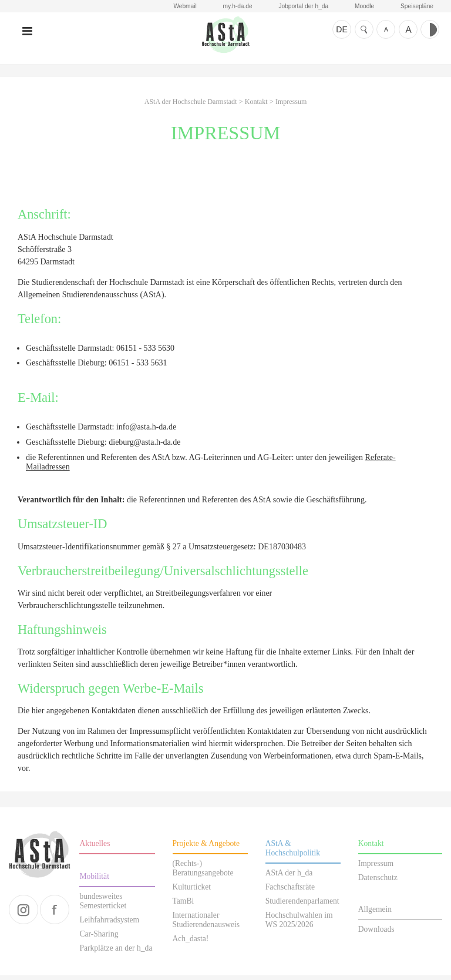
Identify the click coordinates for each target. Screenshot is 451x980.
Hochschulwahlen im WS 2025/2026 (299, 924)
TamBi (184, 906)
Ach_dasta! (191, 943)
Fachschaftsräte (290, 892)
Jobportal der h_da (301, 6)
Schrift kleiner (386, 29)
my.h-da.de (234, 6)
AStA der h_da (289, 877)
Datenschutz (378, 882)
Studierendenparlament (302, 906)
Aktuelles (95, 848)
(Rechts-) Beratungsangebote (203, 873)
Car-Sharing (99, 939)
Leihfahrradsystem (109, 924)
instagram (23, 914)
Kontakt (256, 106)
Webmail (180, 6)
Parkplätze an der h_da (116, 953)
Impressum (291, 106)
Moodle (363, 6)
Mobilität (94, 881)
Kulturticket (192, 892)
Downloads (376, 934)
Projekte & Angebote (206, 848)
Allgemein (375, 914)
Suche (364, 29)
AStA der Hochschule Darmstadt (225, 40)
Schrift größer (408, 29)
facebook (55, 914)
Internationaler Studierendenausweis (206, 924)
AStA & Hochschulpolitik (293, 853)
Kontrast (430, 29)
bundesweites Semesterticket (103, 906)
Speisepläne (416, 6)
